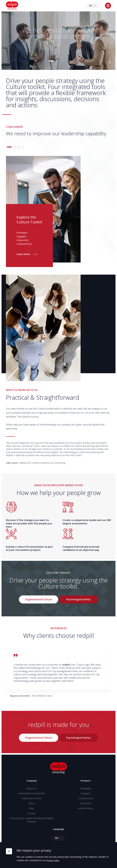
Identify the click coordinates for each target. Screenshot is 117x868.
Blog (31, 814)
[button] (51, 62)
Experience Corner (32, 803)
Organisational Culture (39, 604)
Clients (32, 809)
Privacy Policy (54, 860)
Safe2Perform (86, 814)
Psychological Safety (78, 604)
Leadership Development (31, 798)
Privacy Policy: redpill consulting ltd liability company (32, 826)
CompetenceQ (86, 803)
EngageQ (86, 798)
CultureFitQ (86, 809)
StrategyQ (86, 793)
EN (93, 6)
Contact (31, 819)
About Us (32, 793)
